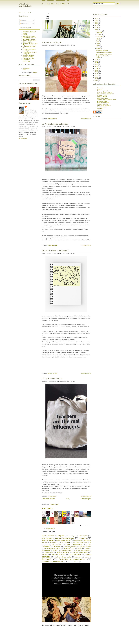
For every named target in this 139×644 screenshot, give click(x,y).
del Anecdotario (52, 496)
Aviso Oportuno (47, 538)
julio (98, 40)
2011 (97, 74)
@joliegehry (26, 68)
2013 (97, 70)
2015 (97, 67)
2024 (97, 22)
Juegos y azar (69, 549)
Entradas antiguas (86, 499)
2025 (97, 20)
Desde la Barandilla (25, 5)
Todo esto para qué (28, 58)
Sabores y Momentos (103, 103)
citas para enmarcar (64, 540)
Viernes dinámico (74, 562)
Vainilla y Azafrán (102, 97)
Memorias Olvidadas (29, 55)
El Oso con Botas (102, 101)
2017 (97, 63)
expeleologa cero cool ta (52, 549)
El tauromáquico (27, 42)
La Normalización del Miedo (55, 124)
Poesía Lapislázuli (28, 57)
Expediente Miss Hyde (29, 46)
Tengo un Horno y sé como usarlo (107, 100)
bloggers (83, 538)
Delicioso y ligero (102, 95)
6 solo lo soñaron (86, 373)
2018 (97, 61)
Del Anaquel (57, 545)
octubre (99, 35)
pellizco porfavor (52, 119)
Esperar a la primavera (29, 45)
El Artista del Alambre (29, 39)
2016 (97, 65)
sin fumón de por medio (63, 557)
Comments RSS (60, 4)
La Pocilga (26, 51)
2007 (97, 81)
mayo (98, 43)
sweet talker (78, 557)
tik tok (25, 70)
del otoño (57, 547)
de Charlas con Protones (80, 543)
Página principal (50, 528)
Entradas (23, 21)
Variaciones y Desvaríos (53, 562)
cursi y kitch (53, 542)
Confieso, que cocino (103, 91)
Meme (87, 549)
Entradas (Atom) (54, 504)
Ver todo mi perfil (23, 139)
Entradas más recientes (48, 499)
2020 (97, 29)
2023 (97, 24)
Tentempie (87, 557)
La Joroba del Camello (29, 49)
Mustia (55, 550)
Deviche (25, 35)
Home (44, 4)
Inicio (68, 499)
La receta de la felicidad (104, 106)
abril (98, 45)
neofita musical (66, 550)
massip (80, 549)
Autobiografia (73, 536)
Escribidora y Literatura (70, 547)
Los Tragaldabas (102, 107)
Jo (28, 107)
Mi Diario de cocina (103, 104)
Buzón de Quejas (52, 245)
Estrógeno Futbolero (85, 547)
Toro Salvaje (26, 61)
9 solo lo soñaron (86, 119)
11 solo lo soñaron (86, 496)
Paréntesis (49, 552)
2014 (97, 68)
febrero (99, 49)
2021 (97, 27)
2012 (97, 72)
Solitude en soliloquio (52, 42)
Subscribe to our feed (25, 13)
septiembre (100, 36)
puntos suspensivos (80, 552)
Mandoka (100, 108)
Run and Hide (75, 555)
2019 (97, 59)
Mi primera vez (46, 550)
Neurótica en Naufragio (83, 550)
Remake (45, 555)
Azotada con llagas (65, 538)
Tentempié (46, 559)
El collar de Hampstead (29, 41)
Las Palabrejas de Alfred (30, 52)
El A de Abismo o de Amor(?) (56, 251)
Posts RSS (50, 4)
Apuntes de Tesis (52, 373)
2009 (97, 77)
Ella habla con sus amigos (30, 44)
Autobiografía (83, 536)
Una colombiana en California (106, 94)
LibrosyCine (26, 54)
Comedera (100, 88)
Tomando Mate (27, 60)
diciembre (99, 31)
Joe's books (47, 508)
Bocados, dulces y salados (105, 92)
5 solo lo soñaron (86, 245)
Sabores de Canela (103, 98)
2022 (97, 26)
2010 (97, 75)
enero (98, 58)
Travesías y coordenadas (72, 559)
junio (98, 42)
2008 (97, 79)
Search (118, 3)
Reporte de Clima (59, 555)
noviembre (100, 33)
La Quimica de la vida (52, 378)
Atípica (61, 536)
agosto (99, 38)
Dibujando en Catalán (29, 36)
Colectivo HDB (78, 540)
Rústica (99, 89)
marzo (98, 47)
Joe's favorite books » (85, 526)
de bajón (65, 542)
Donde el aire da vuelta (29, 38)
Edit (68, 4)
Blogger (35, 72)
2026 (97, 19)
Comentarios (24, 24)
